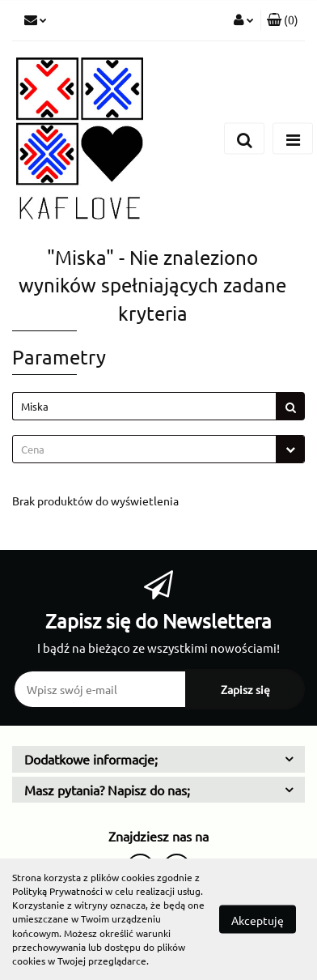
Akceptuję (258, 920)
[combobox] (158, 449)
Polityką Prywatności (57, 891)
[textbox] (144, 449)
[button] (283, 20)
